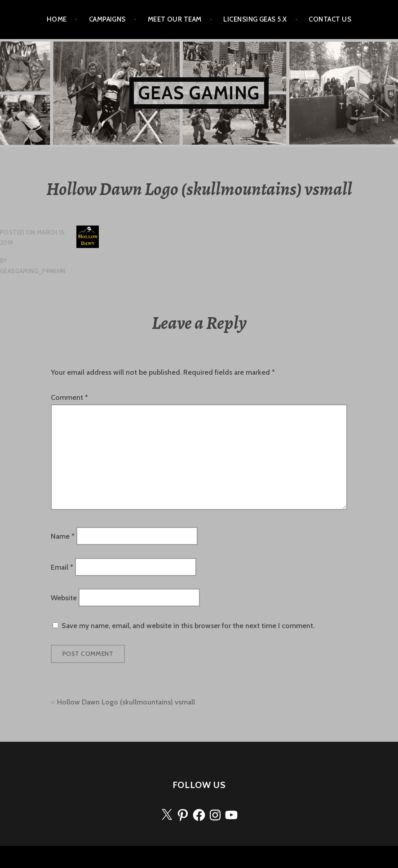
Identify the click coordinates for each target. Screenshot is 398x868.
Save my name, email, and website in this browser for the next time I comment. (188, 626)
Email (62, 567)
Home (57, 19)
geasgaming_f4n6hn (33, 271)
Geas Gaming (199, 93)
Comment (69, 397)
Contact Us (330, 19)
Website (64, 598)
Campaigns (107, 19)
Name (63, 536)
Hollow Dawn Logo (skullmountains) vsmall (126, 702)
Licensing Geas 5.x (255, 19)
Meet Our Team (175, 19)
